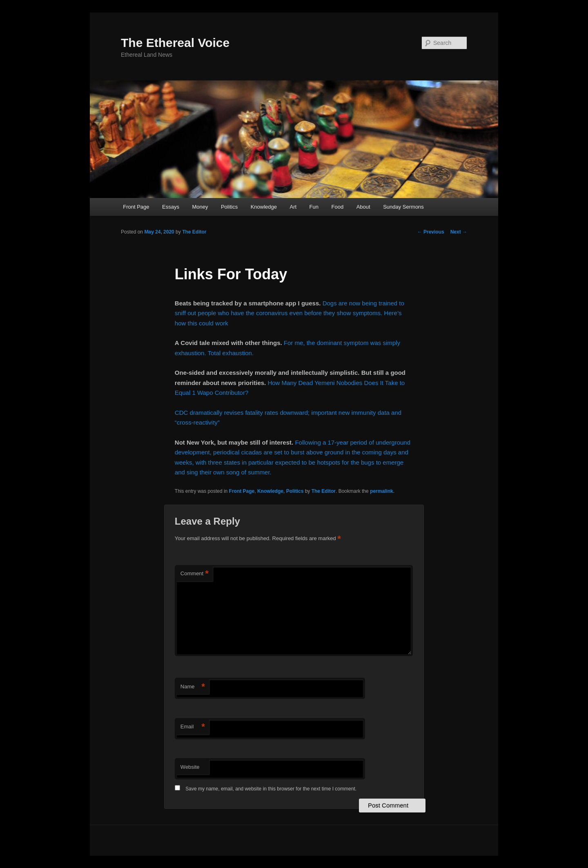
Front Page (136, 207)
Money (200, 207)
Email (193, 727)
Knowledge (264, 207)
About (363, 207)
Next (459, 232)
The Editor (194, 232)
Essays (171, 207)
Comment (195, 574)
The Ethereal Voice (175, 43)
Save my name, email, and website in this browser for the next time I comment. (271, 789)
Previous (431, 232)
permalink (382, 491)
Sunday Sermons (403, 207)
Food (338, 207)
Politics (229, 207)
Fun (314, 207)
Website (190, 767)
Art (293, 207)
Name (193, 687)
